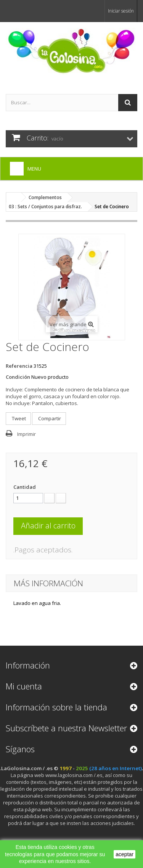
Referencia (19, 366)
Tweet (18, 418)
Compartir (49, 418)
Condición (18, 377)
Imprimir (27, 434)
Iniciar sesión (121, 11)
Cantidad (25, 487)
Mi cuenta (24, 686)
